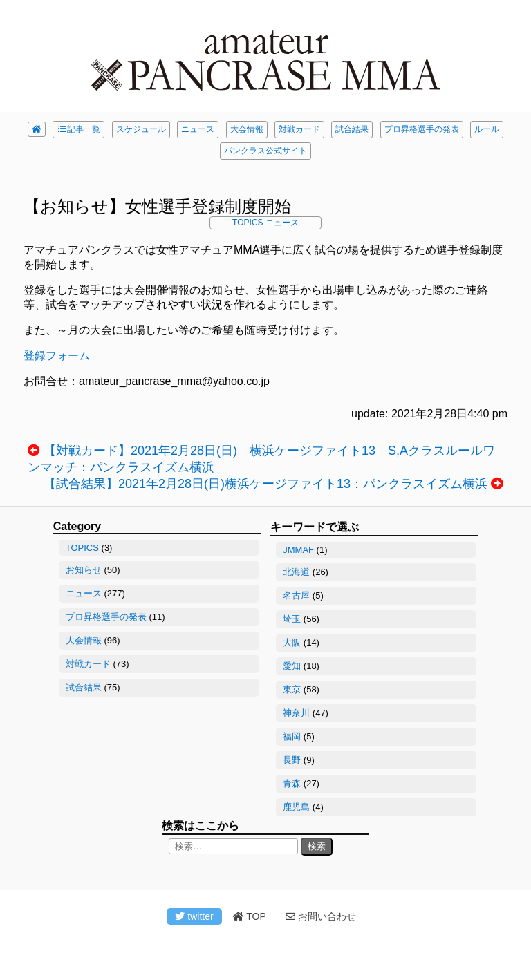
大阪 (292, 642)
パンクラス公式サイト (265, 151)
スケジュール (141, 129)
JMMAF (298, 550)
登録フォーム (57, 356)
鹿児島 (296, 807)
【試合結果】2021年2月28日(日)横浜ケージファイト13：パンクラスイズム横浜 (265, 484)
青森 (292, 783)
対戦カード (299, 129)
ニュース (198, 129)
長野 (292, 760)
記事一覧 (78, 129)
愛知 (292, 666)
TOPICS (248, 223)
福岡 (292, 736)
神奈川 (296, 713)
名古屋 (296, 595)
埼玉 (292, 619)
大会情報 (247, 129)
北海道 (296, 572)
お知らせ (84, 570)
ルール (487, 129)
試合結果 (352, 129)
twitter (194, 916)
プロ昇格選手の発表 (422, 129)
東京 (292, 689)
